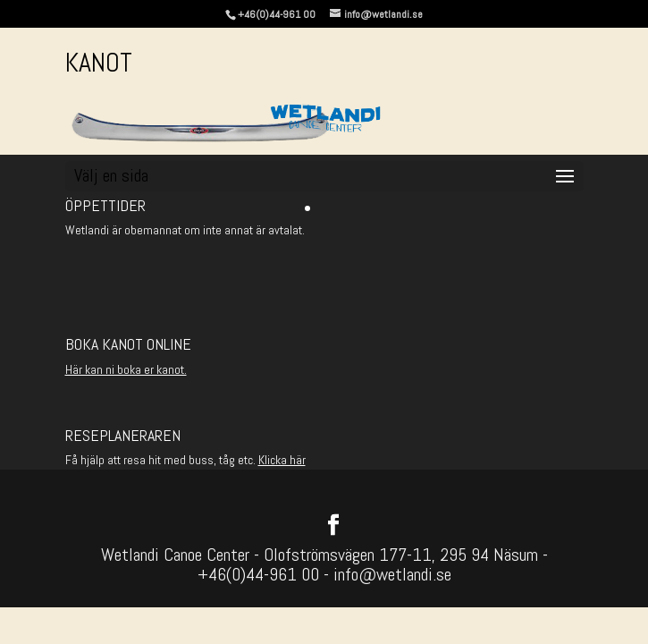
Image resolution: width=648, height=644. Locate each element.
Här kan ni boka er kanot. (126, 369)
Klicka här (282, 460)
